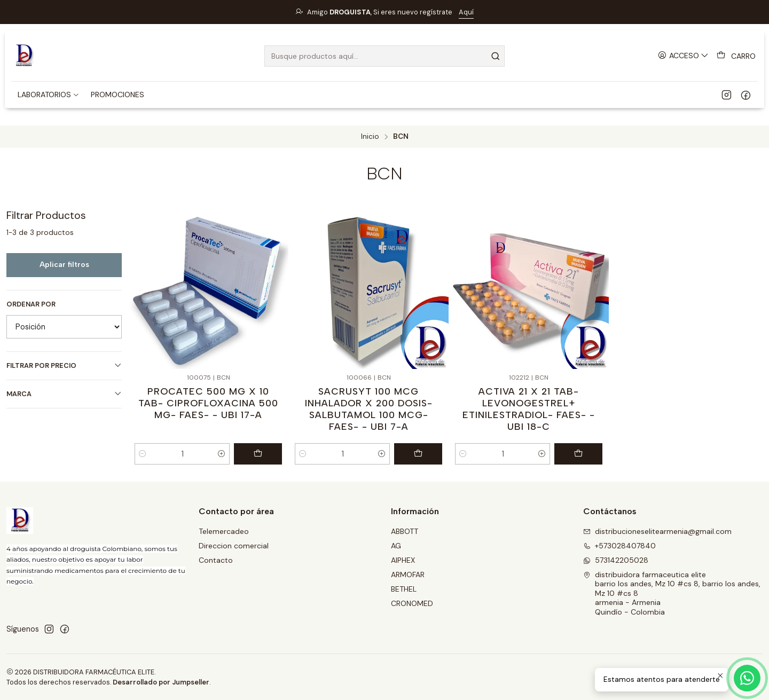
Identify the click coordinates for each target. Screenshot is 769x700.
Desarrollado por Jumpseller (161, 682)
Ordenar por (31, 304)
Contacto (216, 560)
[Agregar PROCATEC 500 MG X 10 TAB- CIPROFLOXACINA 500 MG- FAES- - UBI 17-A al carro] (258, 454)
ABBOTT (405, 531)
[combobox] (384, 56)
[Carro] (736, 56)
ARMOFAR (408, 575)
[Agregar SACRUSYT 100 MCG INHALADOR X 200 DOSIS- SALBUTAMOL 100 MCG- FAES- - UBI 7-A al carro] (418, 454)
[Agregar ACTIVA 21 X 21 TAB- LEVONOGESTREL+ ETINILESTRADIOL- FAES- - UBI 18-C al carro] (578, 454)
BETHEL (404, 589)
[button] (49, 95)
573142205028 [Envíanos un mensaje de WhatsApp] (616, 560)
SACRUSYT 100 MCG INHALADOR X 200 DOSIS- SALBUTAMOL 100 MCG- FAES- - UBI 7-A (369, 409)
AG (396, 546)
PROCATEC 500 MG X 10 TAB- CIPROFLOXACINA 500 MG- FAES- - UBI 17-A (208, 403)
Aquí (466, 12)
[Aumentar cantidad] (222, 454)
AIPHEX (403, 560)
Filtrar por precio (64, 365)
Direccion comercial (234, 546)
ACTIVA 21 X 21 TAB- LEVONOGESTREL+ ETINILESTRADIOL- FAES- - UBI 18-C (529, 409)
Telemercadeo (224, 531)
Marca (64, 394)
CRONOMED (412, 603)
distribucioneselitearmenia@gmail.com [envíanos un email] (657, 531)
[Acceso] (683, 56)
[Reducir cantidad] (143, 454)
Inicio (370, 137)
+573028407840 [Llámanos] (619, 546)
